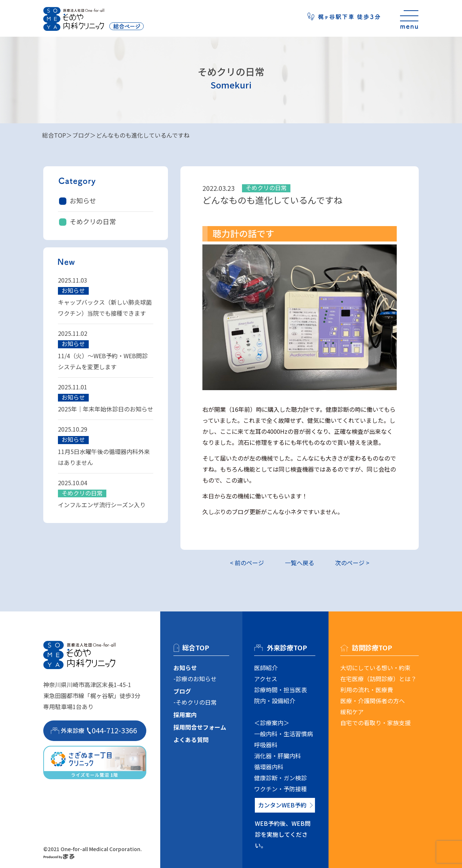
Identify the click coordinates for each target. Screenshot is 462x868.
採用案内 (185, 715)
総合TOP (54, 135)
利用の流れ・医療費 (367, 690)
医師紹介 (266, 668)
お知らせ (83, 200)
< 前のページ (247, 563)
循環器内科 (269, 767)
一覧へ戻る (300, 563)
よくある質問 (191, 740)
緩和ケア (352, 712)
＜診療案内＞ (272, 723)
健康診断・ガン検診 (280, 778)
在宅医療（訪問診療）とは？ (378, 679)
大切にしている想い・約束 (375, 668)
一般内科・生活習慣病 (283, 734)
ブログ (81, 135)
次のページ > (352, 563)
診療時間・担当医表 (280, 690)
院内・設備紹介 (275, 701)
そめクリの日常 (93, 221)
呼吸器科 (266, 745)
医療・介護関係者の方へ (373, 701)
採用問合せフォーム (200, 727)
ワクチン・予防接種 (280, 789)
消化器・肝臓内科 (278, 756)
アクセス (266, 679)
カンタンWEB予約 (282, 805)
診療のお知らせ (196, 679)
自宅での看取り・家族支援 (375, 723)
